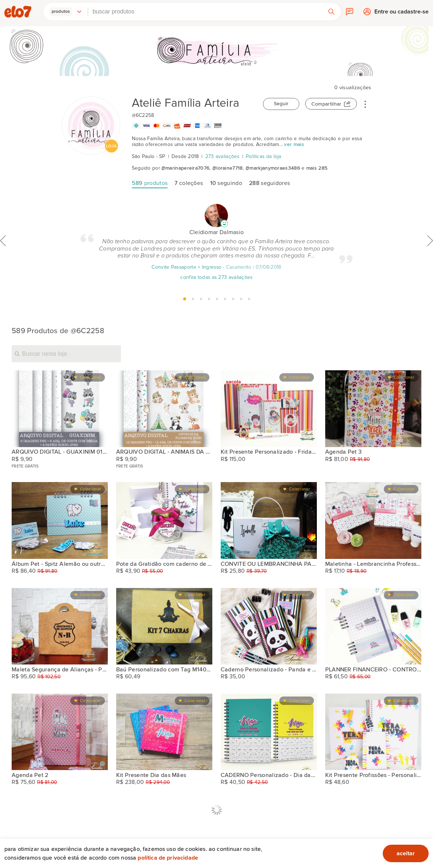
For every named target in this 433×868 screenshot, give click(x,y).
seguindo (226, 183)
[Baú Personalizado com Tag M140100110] (164, 626)
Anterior (3, 257)
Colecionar (90, 377)
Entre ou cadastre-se (401, 13)
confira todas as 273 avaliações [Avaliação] (216, 277)
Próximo (430, 257)
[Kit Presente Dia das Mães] (164, 732)
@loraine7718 (228, 168)
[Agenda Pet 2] (60, 732)
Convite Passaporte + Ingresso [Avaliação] (186, 267)
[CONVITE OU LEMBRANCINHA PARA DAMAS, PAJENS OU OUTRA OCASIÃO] (269, 520)
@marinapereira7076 (185, 168)
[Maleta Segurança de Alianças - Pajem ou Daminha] (60, 626)
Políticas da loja (264, 157)
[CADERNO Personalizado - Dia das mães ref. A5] (269, 732)
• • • (365, 104)
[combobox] (205, 12)
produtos (150, 183)
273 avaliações (223, 157)
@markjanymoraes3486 (273, 168)
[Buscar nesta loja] (66, 354)
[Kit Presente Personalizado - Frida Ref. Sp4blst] (269, 409)
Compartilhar (326, 104)
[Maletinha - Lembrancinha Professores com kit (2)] (373, 520)
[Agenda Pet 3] (373, 409)
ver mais (294, 145)
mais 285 (317, 168)
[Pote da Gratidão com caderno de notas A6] (164, 520)
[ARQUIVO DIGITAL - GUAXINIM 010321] (60, 409)
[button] (66, 12)
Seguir (281, 104)
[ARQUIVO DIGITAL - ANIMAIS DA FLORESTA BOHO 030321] (164, 409)
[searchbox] (205, 12)
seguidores (269, 183)
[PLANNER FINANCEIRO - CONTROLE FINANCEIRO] (373, 626)
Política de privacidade (168, 858)
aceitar (406, 853)
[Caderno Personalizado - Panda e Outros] (269, 626)
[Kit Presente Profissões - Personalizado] (373, 732)
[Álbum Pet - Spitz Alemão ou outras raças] (60, 520)
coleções (189, 183)
